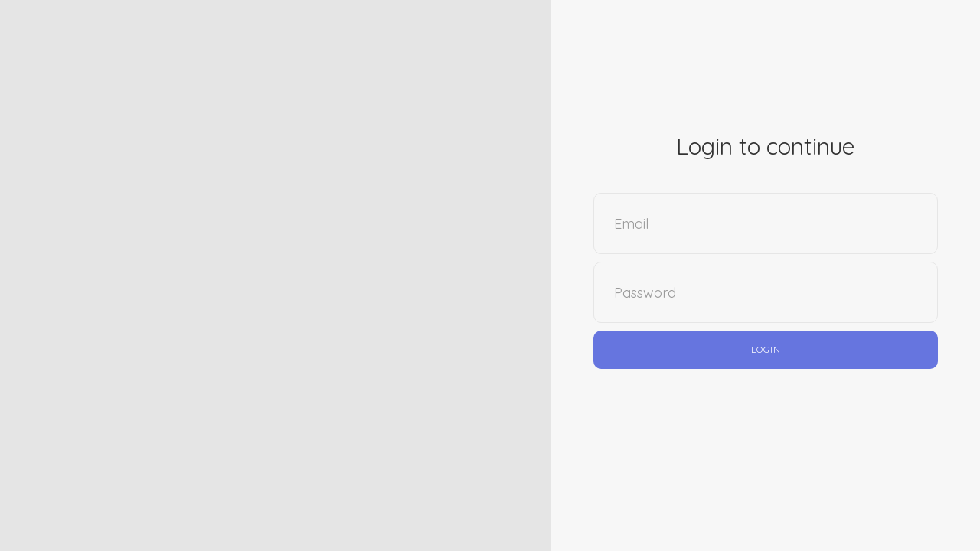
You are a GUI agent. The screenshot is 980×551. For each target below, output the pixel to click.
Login (766, 349)
